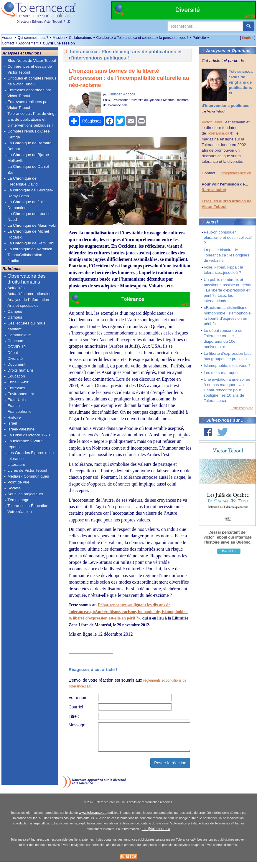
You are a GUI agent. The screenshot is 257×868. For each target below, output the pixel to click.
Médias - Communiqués (28, 476)
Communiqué (19, 335)
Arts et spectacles (23, 305)
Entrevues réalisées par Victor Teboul (28, 105)
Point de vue (18, 482)
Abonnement (28, 43)
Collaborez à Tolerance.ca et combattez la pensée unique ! (142, 38)
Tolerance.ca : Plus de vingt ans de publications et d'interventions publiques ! (31, 119)
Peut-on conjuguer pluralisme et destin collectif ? (228, 237)
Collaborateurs (80, 38)
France (13, 406)
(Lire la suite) (214, 190)
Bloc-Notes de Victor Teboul (32, 61)
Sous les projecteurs (25, 494)
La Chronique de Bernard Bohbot (29, 146)
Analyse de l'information (28, 300)
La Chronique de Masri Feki (32, 225)
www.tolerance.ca (93, 819)
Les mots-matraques (221, 373)
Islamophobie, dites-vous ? (227, 366)
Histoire (14, 417)
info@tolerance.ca (235, 173)
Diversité (15, 358)
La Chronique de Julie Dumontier (27, 205)
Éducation (16, 376)
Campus (15, 311)
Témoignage (18, 500)
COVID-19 (16, 347)
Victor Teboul (216, 111)
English (248, 38)
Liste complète (242, 408)
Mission (59, 38)
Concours (16, 341)
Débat (13, 353)
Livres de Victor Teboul (27, 470)
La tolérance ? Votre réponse (25, 444)
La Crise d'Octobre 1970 (29, 435)
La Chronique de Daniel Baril (28, 169)
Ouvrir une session (59, 43)
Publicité (199, 38)
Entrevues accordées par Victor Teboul (29, 93)
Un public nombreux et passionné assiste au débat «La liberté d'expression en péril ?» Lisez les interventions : (228, 290)
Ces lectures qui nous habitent (26, 326)
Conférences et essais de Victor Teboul (29, 69)
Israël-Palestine (21, 429)
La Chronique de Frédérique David (22, 181)
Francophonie (19, 411)
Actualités (16, 288)
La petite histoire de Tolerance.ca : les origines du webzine (226, 255)
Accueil (8, 38)
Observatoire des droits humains (26, 279)
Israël (12, 423)
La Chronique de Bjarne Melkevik (28, 158)
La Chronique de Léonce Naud (29, 217)
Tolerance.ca (218, 133)
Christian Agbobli (122, 94)
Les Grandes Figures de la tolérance (31, 456)
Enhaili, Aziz (18, 382)
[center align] (248, 26)
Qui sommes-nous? (33, 38)
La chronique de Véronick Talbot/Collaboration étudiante (30, 255)
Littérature (16, 464)
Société (14, 488)
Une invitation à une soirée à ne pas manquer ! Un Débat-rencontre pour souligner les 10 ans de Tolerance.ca (227, 390)
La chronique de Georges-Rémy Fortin (30, 193)
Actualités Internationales (29, 294)
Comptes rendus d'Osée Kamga (28, 134)
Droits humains (20, 370)
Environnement (21, 394)
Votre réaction (19, 512)
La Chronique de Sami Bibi (31, 243)
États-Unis (16, 400)
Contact (8, 43)
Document (16, 364)
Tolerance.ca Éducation (28, 506)
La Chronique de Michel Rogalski (28, 234)
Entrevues (16, 388)
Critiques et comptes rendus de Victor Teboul (32, 81)
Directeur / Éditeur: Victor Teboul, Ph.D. (44, 21)
